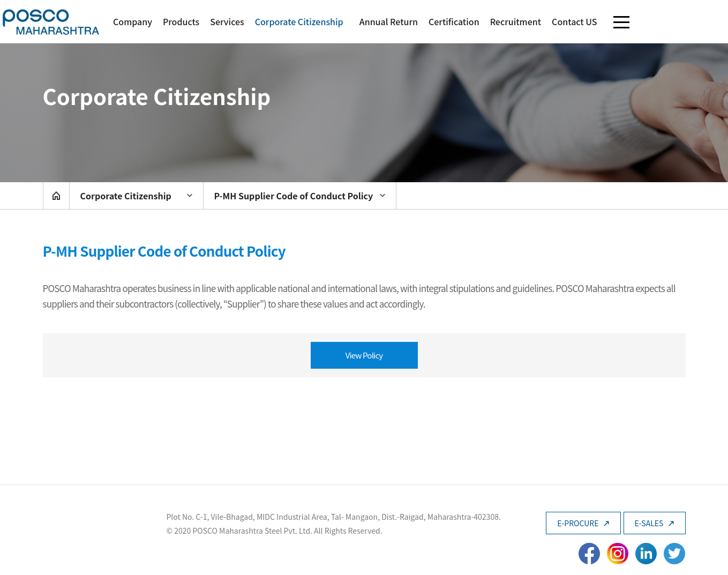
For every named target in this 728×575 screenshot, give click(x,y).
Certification (454, 21)
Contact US (574, 21)
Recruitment (516, 21)
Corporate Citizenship (299, 21)
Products (181, 21)
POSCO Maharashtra (51, 22)
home (56, 196)
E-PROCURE (583, 523)
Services (227, 21)
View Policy (364, 355)
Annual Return (389, 21)
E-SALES (655, 523)
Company (133, 21)
